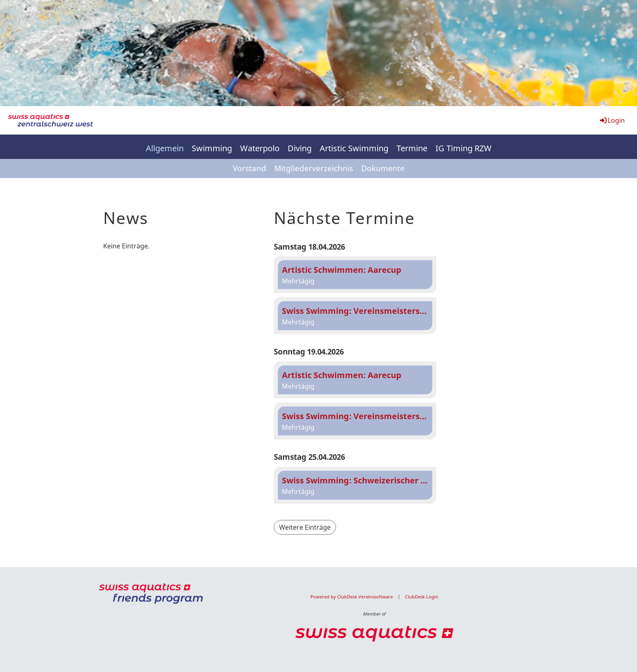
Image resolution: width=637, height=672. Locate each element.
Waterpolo (260, 148)
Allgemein (165, 148)
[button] (355, 275)
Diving (300, 148)
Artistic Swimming (354, 148)
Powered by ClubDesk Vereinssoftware (352, 597)
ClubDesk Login (422, 597)
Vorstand (249, 168)
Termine (412, 148)
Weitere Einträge (305, 527)
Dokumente (383, 168)
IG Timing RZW (464, 148)
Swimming (212, 148)
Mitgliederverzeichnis (314, 168)
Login (612, 120)
